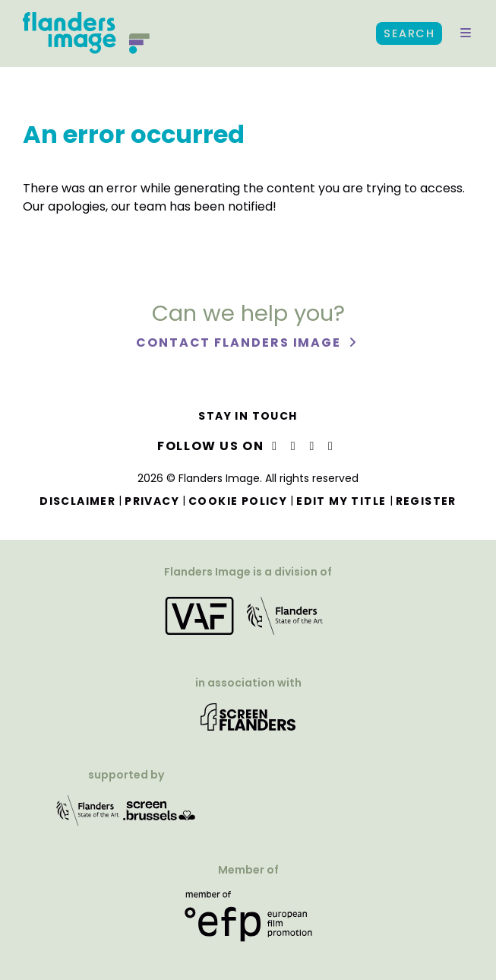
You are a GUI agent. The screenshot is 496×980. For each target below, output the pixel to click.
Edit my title (341, 501)
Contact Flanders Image (240, 343)
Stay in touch (248, 416)
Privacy (152, 501)
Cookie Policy (238, 501)
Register (426, 501)
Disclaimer (77, 501)
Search (409, 33)
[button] (466, 33)
